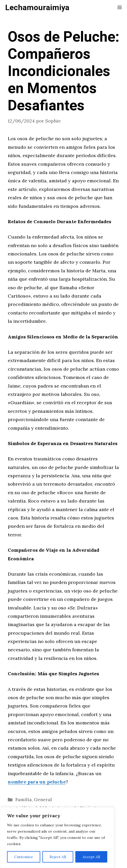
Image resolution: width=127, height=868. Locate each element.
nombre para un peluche (37, 782)
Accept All (91, 857)
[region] (57, 838)
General (43, 799)
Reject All (58, 857)
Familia (24, 799)
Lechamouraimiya (37, 8)
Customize (24, 857)
